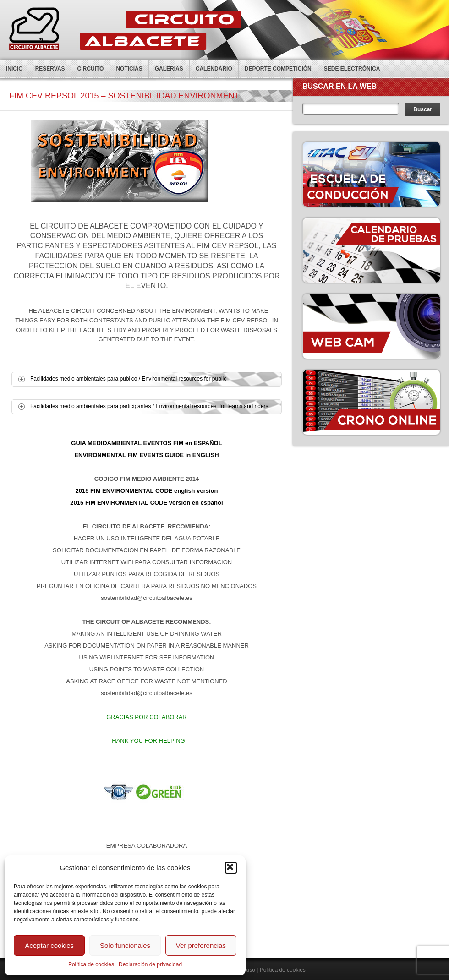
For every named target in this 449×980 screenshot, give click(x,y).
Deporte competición (278, 69)
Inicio (14, 69)
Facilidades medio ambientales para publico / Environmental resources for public (119, 379)
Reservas (50, 69)
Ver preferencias (201, 945)
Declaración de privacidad (150, 964)
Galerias (169, 69)
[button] (231, 868)
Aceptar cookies (49, 945)
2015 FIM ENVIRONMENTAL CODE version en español (146, 503)
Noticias (129, 69)
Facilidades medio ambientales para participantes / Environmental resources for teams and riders (140, 406)
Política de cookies (91, 964)
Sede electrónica (352, 69)
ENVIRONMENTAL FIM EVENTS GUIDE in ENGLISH (146, 455)
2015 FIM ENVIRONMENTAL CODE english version (147, 491)
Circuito (91, 69)
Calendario (214, 69)
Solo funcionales (125, 945)
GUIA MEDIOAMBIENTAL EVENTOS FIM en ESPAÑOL (146, 443)
